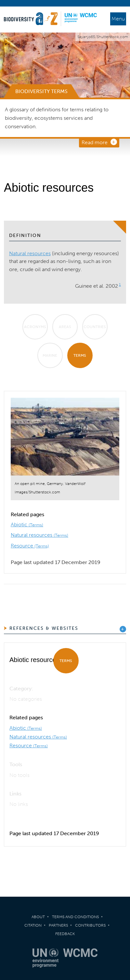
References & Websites (44, 628)
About (38, 917)
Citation (33, 925)
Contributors (90, 925)
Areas (65, 327)
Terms (80, 355)
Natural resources (30, 253)
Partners (58, 925)
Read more (95, 142)
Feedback (65, 934)
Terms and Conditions (75, 917)
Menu (118, 19)
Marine (50, 355)
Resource (30, 546)
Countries (95, 327)
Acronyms (35, 327)
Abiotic (27, 525)
